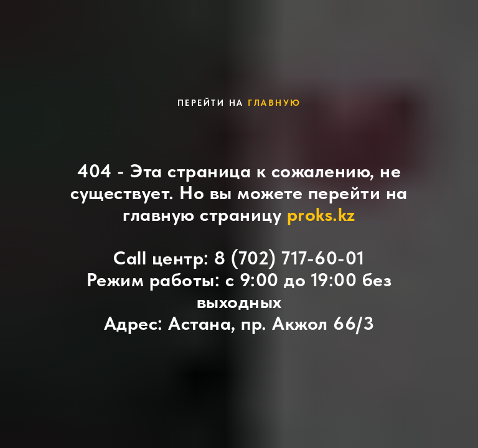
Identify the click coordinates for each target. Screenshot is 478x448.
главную (274, 103)
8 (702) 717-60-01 (289, 258)
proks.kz (321, 214)
